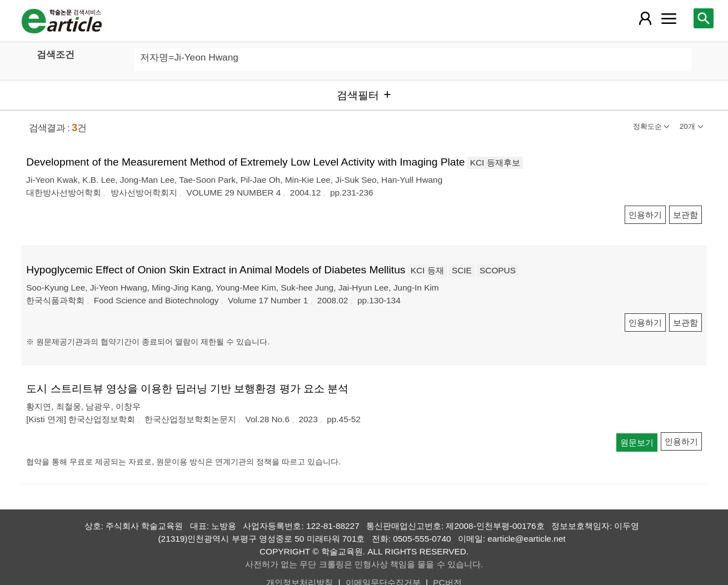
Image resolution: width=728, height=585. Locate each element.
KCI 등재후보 (495, 162)
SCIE (462, 270)
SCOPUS (498, 270)
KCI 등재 (427, 270)
